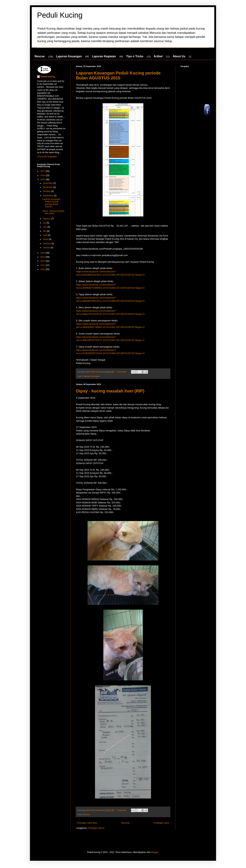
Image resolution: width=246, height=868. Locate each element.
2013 (43, 257)
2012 (43, 261)
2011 (43, 265)
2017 (43, 171)
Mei (45, 231)
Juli (45, 223)
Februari (47, 244)
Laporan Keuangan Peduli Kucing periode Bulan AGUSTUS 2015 (118, 75)
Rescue (40, 56)
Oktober (47, 191)
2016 (43, 175)
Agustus (47, 219)
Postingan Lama (161, 823)
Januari (47, 248)
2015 (43, 180)
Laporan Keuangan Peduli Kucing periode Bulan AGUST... (51, 203)
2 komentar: (122, 372)
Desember (48, 183)
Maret (46, 239)
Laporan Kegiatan (104, 56)
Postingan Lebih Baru (87, 823)
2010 (43, 269)
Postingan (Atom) (96, 828)
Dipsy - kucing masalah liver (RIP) (110, 391)
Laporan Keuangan (69, 56)
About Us (179, 56)
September (48, 196)
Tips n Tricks (135, 56)
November (48, 187)
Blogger (155, 852)
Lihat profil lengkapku (47, 157)
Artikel (158, 56)
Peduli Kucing (60, 15)
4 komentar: (122, 810)
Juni (45, 227)
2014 (43, 253)
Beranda (125, 823)
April (45, 235)
